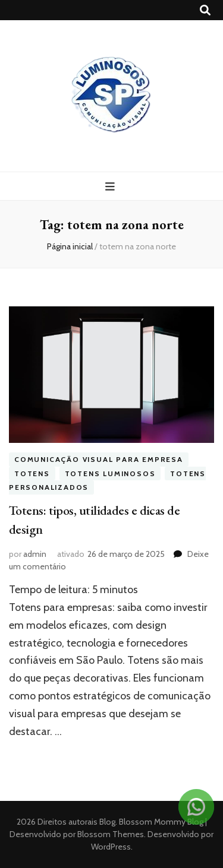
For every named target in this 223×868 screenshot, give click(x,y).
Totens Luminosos (110, 473)
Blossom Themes (110, 834)
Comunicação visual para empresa (99, 459)
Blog (107, 822)
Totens (32, 473)
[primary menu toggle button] (111, 187)
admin (35, 554)
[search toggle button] (205, 10)
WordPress (111, 847)
